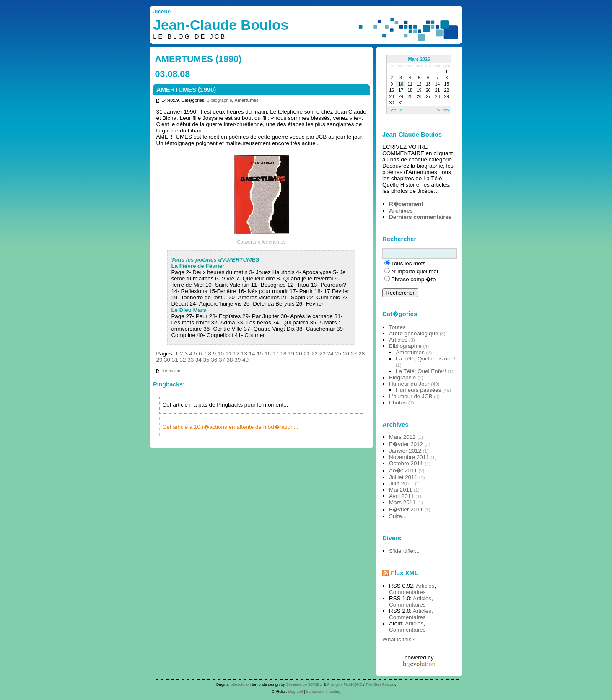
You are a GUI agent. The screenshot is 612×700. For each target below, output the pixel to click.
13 (244, 354)
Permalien (168, 371)
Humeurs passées (418, 390)
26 (346, 354)
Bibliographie (219, 100)
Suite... (398, 516)
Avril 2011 (402, 496)
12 (236, 354)
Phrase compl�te (413, 279)
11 (229, 354)
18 (283, 354)
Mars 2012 (402, 437)
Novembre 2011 (409, 457)
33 (191, 360)
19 (291, 354)
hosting (334, 691)
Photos (398, 403)
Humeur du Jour (409, 384)
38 (230, 360)
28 (362, 354)
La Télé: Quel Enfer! (421, 371)
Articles (398, 340)
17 (276, 354)
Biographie (402, 377)
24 (331, 354)
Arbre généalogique (414, 333)
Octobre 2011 (406, 463)
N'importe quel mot (415, 271)
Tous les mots (408, 263)
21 (307, 354)
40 (245, 360)
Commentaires (407, 592)
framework (315, 691)
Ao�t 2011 (403, 471)
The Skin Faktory (380, 684)
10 (221, 354)
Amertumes (246, 100)
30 (167, 360)
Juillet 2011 (403, 477)
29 (159, 360)
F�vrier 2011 (406, 509)
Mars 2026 (419, 59)
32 (183, 360)
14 (252, 354)
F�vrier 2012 (406, 444)
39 (237, 360)
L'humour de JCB (411, 396)
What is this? (398, 639)
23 (323, 354)
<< (393, 110)
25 (338, 354)
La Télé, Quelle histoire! (425, 359)
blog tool (296, 691)
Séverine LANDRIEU (304, 684)
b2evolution (241, 684)
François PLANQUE (345, 684)
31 (175, 360)
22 (315, 354)
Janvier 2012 (405, 451)
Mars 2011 (402, 502)
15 (260, 354)
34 (198, 360)
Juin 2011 (401, 484)
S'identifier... (404, 551)
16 (268, 354)
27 (354, 354)
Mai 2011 (401, 490)
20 (299, 354)
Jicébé (162, 12)
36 (214, 360)
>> (446, 110)
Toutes (397, 327)
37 (222, 360)
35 (206, 360)
